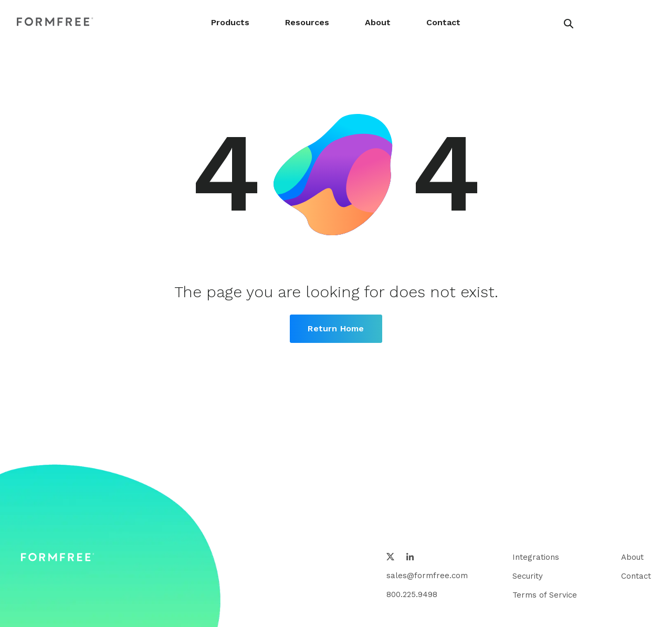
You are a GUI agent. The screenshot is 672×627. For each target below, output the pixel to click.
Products (230, 22)
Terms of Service (545, 595)
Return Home (336, 328)
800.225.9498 (412, 594)
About (378, 22)
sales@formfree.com (427, 576)
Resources (307, 22)
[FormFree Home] (55, 22)
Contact (443, 22)
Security (528, 576)
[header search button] (569, 24)
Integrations (536, 557)
